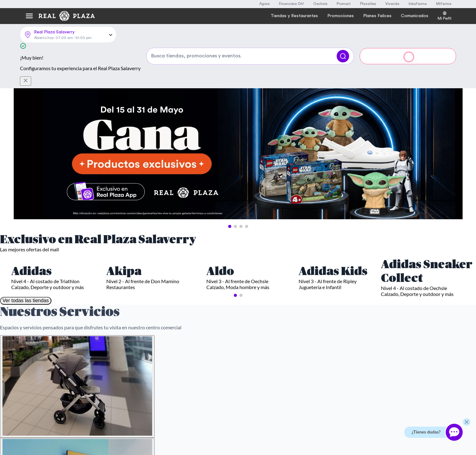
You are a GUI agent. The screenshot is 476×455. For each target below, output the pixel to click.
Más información (50, 418)
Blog (321, 378)
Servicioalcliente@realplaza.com (63, 348)
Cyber (249, 348)
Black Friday (255, 358)
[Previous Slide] (24, 111)
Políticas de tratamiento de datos (168, 358)
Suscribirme (299, 270)
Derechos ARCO (153, 368)
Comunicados (329, 405)
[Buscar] (343, 35)
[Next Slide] (452, 111)
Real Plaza (326, 338)
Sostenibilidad (330, 368)
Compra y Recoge (333, 348)
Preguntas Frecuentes (158, 338)
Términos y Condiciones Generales (169, 348)
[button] (230, 183)
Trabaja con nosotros (336, 358)
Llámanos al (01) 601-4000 (58, 360)
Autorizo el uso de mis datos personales (209, 285)
